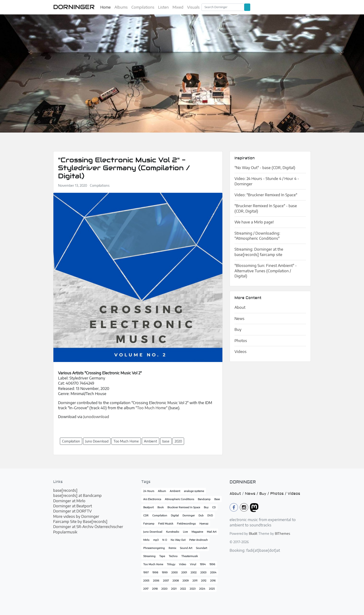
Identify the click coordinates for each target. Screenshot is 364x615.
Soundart (201, 548)
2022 (183, 589)
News (239, 319)
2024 (202, 589)
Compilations (143, 7)
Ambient (175, 491)
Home (106, 7)
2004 (213, 572)
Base (217, 499)
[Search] (223, 7)
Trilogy (171, 564)
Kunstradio (173, 532)
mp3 (156, 540)
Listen (163, 7)
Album (162, 491)
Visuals (193, 7)
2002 (194, 572)
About (240, 307)
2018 (155, 589)
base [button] (166, 441)
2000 (174, 572)
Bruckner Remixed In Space (184, 507)
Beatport (148, 507)
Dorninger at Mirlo (69, 501)
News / (252, 494)
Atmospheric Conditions (179, 499)
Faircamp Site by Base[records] (80, 522)
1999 (165, 572)
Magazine (197, 532)
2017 (146, 589)
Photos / (279, 494)
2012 (204, 580)
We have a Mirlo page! (254, 222)
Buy (238, 329)
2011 (195, 580)
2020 (164, 589)
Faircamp (149, 524)
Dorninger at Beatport (73, 506)
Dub (201, 515)
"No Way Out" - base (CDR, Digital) (265, 168)
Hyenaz (204, 524)
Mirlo (146, 540)
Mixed (178, 7)
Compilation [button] (71, 441)
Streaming (149, 556)
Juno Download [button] (97, 441)
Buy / (265, 494)
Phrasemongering (154, 548)
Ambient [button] (151, 441)
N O (165, 540)
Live (185, 532)
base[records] (65, 490)
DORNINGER (74, 7)
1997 (146, 572)
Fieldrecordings (186, 524)
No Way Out (178, 540)
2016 (213, 580)
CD (214, 507)
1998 (155, 572)
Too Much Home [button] (126, 441)
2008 (176, 580)
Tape (162, 556)
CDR (146, 515)
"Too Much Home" (151, 408)
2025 (212, 589)
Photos (241, 341)
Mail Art (212, 532)
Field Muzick (166, 524)
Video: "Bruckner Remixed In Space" (266, 195)
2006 (156, 580)
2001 (184, 572)
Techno (173, 556)
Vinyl (193, 564)
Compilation (160, 515)
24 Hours (149, 491)
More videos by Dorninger (76, 516)
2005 (146, 580)
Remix (172, 548)
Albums (121, 7)
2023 (193, 589)
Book (161, 507)
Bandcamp (204, 499)
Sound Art (186, 548)
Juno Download (153, 532)
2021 (174, 589)
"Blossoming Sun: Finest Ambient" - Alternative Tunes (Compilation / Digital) (266, 271)
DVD (210, 515)
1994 (203, 564)
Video (183, 564)
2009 (186, 580)
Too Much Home (153, 564)
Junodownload (96, 417)
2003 (203, 572)
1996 (212, 564)
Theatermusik (190, 556)
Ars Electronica (152, 499)
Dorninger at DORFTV (72, 511)
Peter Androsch (198, 540)
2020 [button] (178, 441)
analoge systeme (194, 491)
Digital (175, 515)
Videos (240, 352)
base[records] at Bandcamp (77, 495)
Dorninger (189, 515)
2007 (166, 580)
